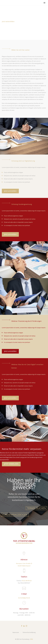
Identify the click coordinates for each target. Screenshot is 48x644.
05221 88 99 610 (27, 581)
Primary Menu (44, 3)
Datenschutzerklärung (29, 632)
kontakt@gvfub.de (24, 598)
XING (31, 639)
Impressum (16, 632)
